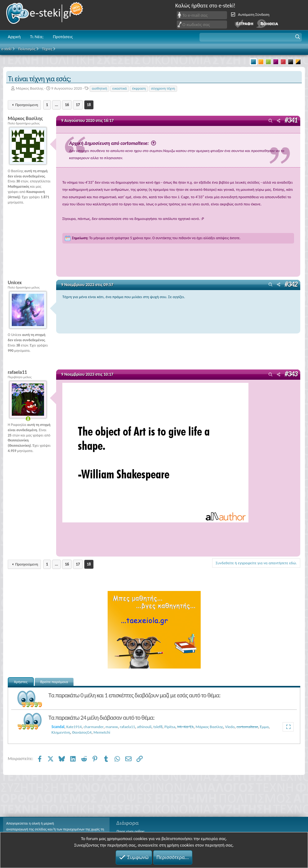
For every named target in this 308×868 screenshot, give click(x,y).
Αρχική (14, 37)
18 (89, 105)
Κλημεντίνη (61, 732)
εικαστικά (120, 88)
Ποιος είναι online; (131, 831)
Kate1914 (74, 726)
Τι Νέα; (37, 37)
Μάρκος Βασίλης (30, 88)
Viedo (230, 726)
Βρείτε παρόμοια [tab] (54, 681)
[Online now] (28, 419)
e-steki (45, 15)
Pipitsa (170, 726)
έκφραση (139, 88)
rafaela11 (127, 726)
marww (112, 726)
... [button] (56, 105)
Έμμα (264, 726)
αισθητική (99, 88)
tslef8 (158, 726)
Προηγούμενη (27, 105)
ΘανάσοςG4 (82, 732)
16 (67, 105)
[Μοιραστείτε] (279, 121)
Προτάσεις (63, 37)
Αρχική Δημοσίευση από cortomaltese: (127, 143)
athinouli (144, 726)
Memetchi (102, 732)
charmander (94, 726)
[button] (251, 37)
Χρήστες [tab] (21, 681)
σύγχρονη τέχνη (163, 88)
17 (78, 105)
